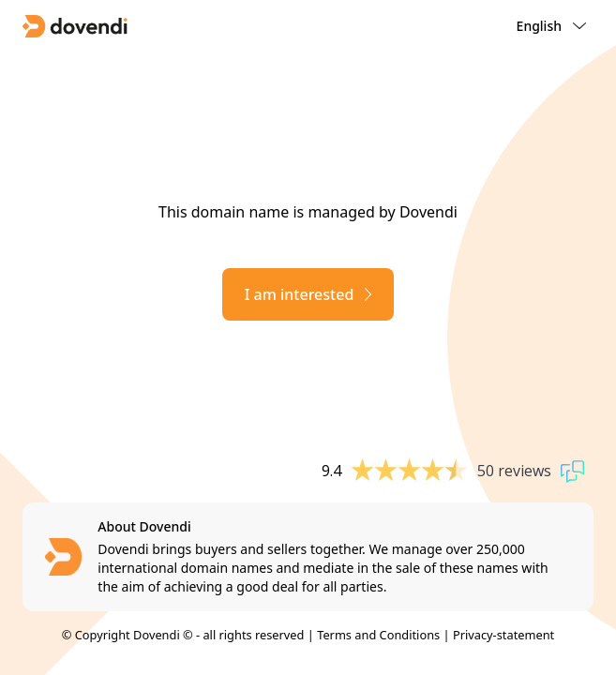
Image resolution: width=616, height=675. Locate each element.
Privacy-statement (503, 635)
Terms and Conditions (378, 635)
